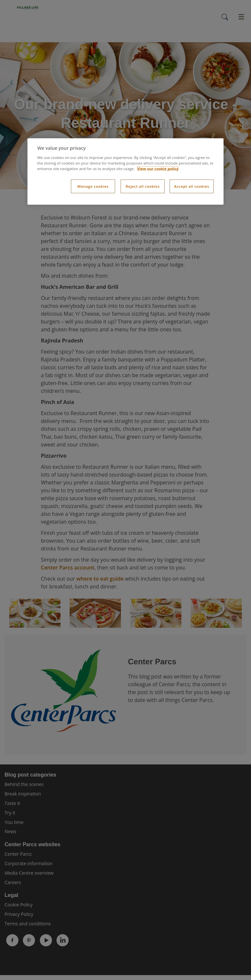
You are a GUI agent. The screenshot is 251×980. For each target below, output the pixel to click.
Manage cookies (93, 186)
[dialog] (125, 172)
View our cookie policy (158, 169)
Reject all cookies (142, 186)
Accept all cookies (192, 186)
